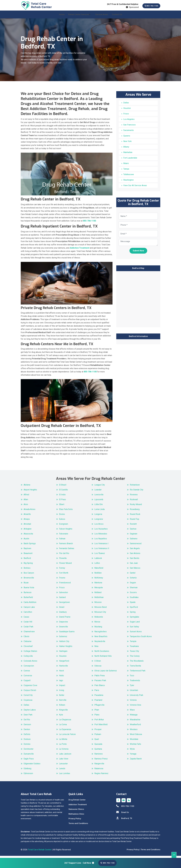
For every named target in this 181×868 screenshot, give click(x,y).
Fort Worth (64, 575)
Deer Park (28, 717)
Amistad (27, 526)
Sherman (134, 590)
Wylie (132, 751)
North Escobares (102, 653)
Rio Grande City (137, 492)
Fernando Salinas (67, 550)
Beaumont (28, 555)
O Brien (98, 663)
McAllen (98, 575)
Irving (62, 692)
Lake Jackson (65, 756)
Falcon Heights (66, 531)
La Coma (63, 726)
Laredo (62, 770)
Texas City (134, 653)
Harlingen (63, 653)
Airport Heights (30, 492)
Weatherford (135, 726)
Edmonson (28, 775)
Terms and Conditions (78, 825)
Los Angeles (129, 121)
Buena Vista (29, 590)
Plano (97, 717)
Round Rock (135, 516)
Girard (62, 609)
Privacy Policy (75, 821)
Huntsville (63, 668)
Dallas (126, 105)
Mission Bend (100, 609)
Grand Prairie (65, 619)
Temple (133, 643)
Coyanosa (28, 702)
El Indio (62, 497)
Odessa (98, 668)
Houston (127, 110)
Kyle (61, 717)
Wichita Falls (135, 746)
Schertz (133, 580)
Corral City (28, 697)
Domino (27, 746)
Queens (127, 138)
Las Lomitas (65, 775)
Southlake (134, 599)
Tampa (126, 171)
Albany (126, 149)
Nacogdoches (100, 634)
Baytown (27, 550)
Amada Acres (29, 511)
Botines (27, 570)
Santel (133, 575)
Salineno (134, 541)
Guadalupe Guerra (67, 634)
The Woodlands (137, 663)
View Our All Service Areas (135, 187)
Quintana (98, 751)
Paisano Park (100, 682)
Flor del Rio (64, 555)
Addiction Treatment (78, 807)
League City (100, 487)
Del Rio (27, 722)
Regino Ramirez (101, 775)
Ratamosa (99, 770)
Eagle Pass (29, 761)
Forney (62, 570)
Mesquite (99, 590)
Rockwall (134, 501)
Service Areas (102, 16)
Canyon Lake (29, 609)
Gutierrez (63, 638)
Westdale (134, 741)
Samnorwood (136, 545)
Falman (62, 541)
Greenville (63, 629)
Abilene (27, 487)
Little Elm (99, 506)
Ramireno (99, 756)
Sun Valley (134, 629)
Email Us (123, 814)
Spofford (134, 609)
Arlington (28, 531)
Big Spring (28, 565)
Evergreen (64, 526)
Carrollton (28, 614)
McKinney (99, 580)
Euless (62, 521)
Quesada (98, 746)
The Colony (135, 658)
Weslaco (134, 731)
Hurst (61, 673)
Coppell (27, 682)
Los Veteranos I (101, 545)
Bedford (27, 560)
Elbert (62, 506)
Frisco (126, 116)
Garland (62, 599)
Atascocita (28, 536)
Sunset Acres (136, 634)
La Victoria (64, 751)
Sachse (133, 531)
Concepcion (29, 668)
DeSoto (27, 736)
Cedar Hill (28, 624)
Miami (126, 165)
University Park (137, 697)
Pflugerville (99, 707)
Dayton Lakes (30, 712)
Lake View (64, 761)
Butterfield (28, 599)
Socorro (133, 594)
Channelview (29, 634)
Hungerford (64, 663)
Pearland (98, 702)
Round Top (134, 521)
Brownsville (29, 580)
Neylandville (100, 643)
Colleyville (28, 658)
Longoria (98, 516)
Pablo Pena (99, 678)
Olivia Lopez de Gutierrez (106, 673)
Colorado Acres (30, 663)
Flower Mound (65, 565)
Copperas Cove (30, 687)
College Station (30, 653)
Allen (26, 501)
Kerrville (63, 702)
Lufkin (97, 565)
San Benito (135, 560)
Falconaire (64, 536)
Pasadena (99, 697)
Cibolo (26, 638)
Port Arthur (99, 722)
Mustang (98, 629)
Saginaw (134, 536)
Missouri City (100, 614)
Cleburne (28, 643)
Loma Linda (99, 511)
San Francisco (129, 127)
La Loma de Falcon (67, 736)
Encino (62, 516)
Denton (27, 731)
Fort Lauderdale (130, 160)
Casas (26, 619)
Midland (98, 594)
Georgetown (64, 604)
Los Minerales (101, 536)
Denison (27, 726)
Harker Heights (66, 648)
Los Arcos (99, 526)
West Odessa (136, 736)
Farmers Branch (66, 545)
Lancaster (63, 766)
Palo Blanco (100, 687)
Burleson (28, 594)
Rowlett (133, 526)
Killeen (62, 707)
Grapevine (63, 624)
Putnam (98, 736)
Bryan (26, 585)
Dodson (27, 741)
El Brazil (63, 487)
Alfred (26, 497)
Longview (99, 521)
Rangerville (99, 766)
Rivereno (134, 497)
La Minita (63, 741)
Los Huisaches (101, 531)
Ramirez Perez (101, 761)
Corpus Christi (30, 692)
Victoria (133, 702)
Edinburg (27, 770)
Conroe (27, 673)
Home (62, 16)
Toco (132, 678)
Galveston (63, 594)
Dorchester (29, 751)
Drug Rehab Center (77, 802)
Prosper (98, 731)
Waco (132, 712)
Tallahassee (129, 176)
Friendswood (65, 585)
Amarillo (27, 516)
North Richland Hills (103, 658)
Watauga (134, 717)
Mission (98, 604)
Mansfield (99, 570)
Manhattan (128, 154)
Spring (133, 614)
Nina (96, 648)
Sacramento (129, 132)
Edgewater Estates (32, 766)
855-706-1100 (149, 6)
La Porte (63, 746)
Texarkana (134, 648)
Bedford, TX (124, 820)
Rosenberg (135, 511)
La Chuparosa (65, 722)
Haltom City (64, 643)
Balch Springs (30, 545)
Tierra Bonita (135, 668)
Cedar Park (28, 629)
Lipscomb (99, 501)
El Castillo (63, 492)
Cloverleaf (28, 648)
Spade (133, 604)
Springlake (134, 619)
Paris (97, 692)
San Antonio (135, 555)
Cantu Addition (30, 604)
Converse (28, 678)
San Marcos (135, 570)
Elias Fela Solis (66, 511)
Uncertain (134, 692)
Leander (98, 492)
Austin (26, 541)
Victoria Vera (135, 707)
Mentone (98, 585)
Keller (62, 697)
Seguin (133, 585)
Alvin (26, 506)
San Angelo (135, 550)
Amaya (27, 521)
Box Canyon (29, 575)
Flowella (63, 560)
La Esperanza (65, 731)
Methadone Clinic (76, 816)
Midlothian (99, 599)
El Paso (62, 501)
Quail (97, 741)
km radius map (138, 301)
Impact (62, 687)
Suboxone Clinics (76, 811)
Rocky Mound (136, 506)
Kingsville (63, 712)
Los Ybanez (100, 555)
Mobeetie (99, 619)
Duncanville (29, 756)
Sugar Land (135, 624)
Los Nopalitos (101, 541)
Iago (61, 682)
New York (127, 143)
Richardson (135, 487)
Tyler (132, 687)
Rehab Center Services (79, 16)
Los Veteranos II (102, 550)
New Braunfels (101, 638)
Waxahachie (135, 722)
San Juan (134, 565)
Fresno (62, 580)
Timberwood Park (138, 673)
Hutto (61, 678)
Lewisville (99, 497)
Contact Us (117, 16)
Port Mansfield (101, 726)
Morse (97, 624)
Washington (128, 182)
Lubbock (98, 560)
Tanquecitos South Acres (141, 638)
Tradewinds (135, 682)
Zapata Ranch (136, 761)
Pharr (97, 712)
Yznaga (133, 756)
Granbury (63, 614)
